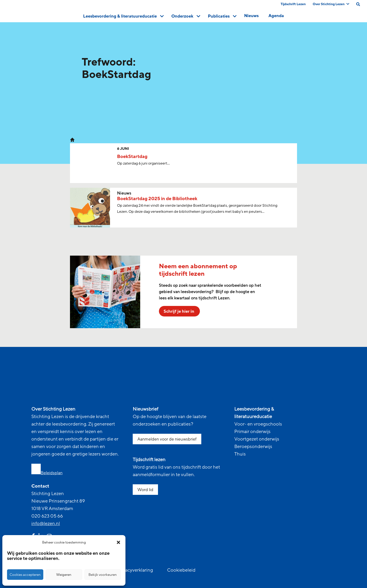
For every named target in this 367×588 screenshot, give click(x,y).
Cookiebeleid (181, 570)
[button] (118, 542)
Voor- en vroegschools (258, 424)
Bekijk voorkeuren (103, 575)
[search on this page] (358, 4)
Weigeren (64, 575)
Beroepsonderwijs (253, 447)
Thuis (240, 454)
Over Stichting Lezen (331, 4)
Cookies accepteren (25, 575)
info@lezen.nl (46, 524)
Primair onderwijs (252, 432)
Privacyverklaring (135, 570)
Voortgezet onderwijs (257, 439)
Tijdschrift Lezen (293, 4)
